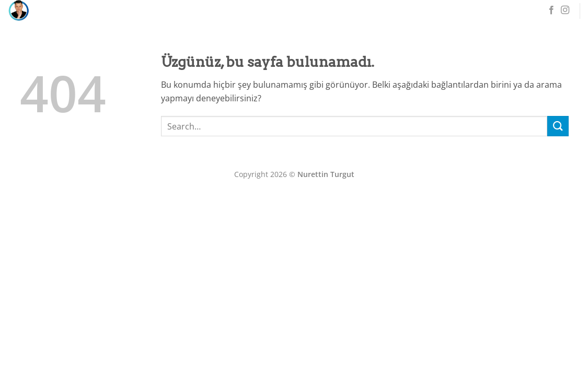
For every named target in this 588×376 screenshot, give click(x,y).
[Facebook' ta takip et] (551, 10)
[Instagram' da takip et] (565, 10)
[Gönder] (558, 126)
